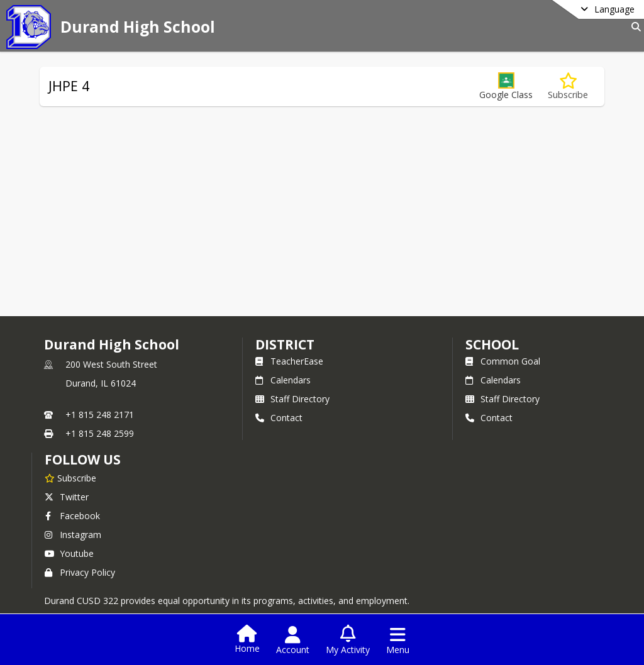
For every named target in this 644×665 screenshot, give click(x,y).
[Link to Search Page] (634, 27)
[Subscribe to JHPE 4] (568, 86)
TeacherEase (289, 361)
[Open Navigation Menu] (398, 640)
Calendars (283, 380)
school (492, 344)
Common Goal (503, 361)
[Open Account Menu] (293, 640)
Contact (279, 418)
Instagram (73, 535)
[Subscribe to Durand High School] (70, 478)
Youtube (69, 553)
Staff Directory (292, 399)
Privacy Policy (80, 572)
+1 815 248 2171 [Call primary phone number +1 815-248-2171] (100, 415)
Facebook (72, 516)
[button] (506, 86)
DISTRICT (285, 344)
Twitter (67, 497)
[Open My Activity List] (348, 640)
